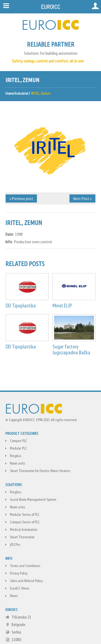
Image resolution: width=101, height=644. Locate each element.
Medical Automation (24, 529)
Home (9, 93)
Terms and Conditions (25, 566)
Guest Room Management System (33, 499)
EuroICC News (20, 588)
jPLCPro (15, 544)
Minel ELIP (62, 306)
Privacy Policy (19, 573)
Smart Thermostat (22, 537)
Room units (18, 463)
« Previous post (21, 198)
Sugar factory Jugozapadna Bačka (71, 349)
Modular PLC (18, 448)
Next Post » (82, 198)
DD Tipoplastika (21, 306)
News (14, 596)
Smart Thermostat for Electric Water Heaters (40, 471)
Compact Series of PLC (25, 522)
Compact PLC (19, 441)
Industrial (21, 93)
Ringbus (16, 456)
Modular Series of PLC (25, 514)
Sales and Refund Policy (26, 581)
